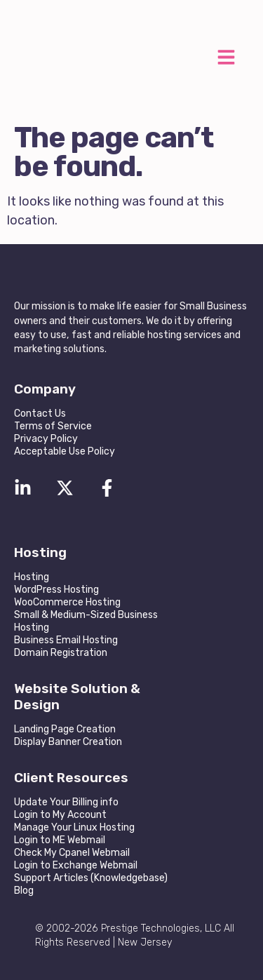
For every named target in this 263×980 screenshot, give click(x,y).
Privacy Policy (46, 439)
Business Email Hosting (66, 640)
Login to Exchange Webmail (76, 865)
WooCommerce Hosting (67, 602)
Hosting (32, 577)
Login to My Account (60, 815)
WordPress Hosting (56, 590)
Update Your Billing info (66, 802)
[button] (226, 59)
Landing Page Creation (65, 729)
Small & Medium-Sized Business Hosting (86, 621)
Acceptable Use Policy (65, 451)
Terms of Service (53, 426)
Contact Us (40, 414)
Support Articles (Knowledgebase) (91, 878)
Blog (24, 891)
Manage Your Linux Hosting (74, 827)
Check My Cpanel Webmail (72, 853)
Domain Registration (61, 653)
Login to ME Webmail (60, 840)
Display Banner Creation (68, 742)
